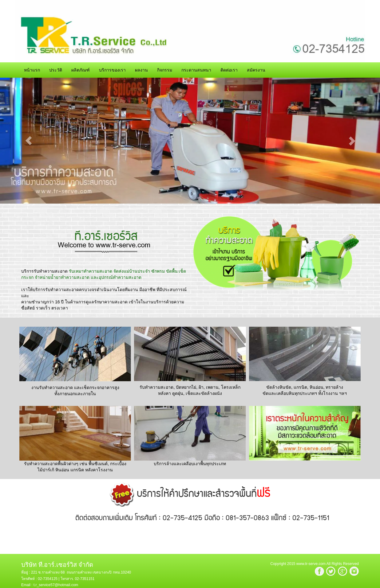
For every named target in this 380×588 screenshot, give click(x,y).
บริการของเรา (112, 70)
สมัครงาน (256, 70)
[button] (28, 141)
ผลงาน (141, 70)
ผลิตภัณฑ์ (81, 70)
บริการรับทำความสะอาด (44, 271)
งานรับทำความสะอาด (52, 387)
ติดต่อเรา (229, 70)
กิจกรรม (165, 70)
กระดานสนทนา (196, 70)
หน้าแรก (32, 70)
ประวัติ (56, 70)
